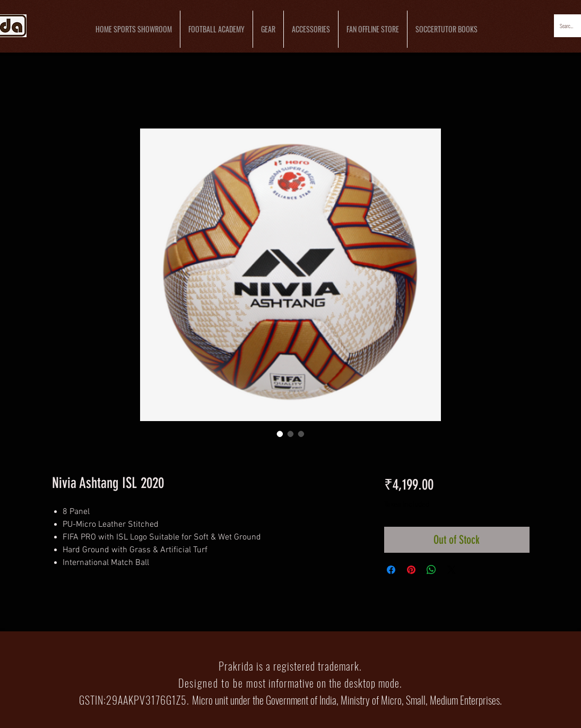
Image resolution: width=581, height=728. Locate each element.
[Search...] (567, 26)
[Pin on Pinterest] (411, 570)
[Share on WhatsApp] (431, 570)
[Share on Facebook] (391, 570)
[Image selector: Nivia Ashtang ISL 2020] (280, 434)
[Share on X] (452, 570)
